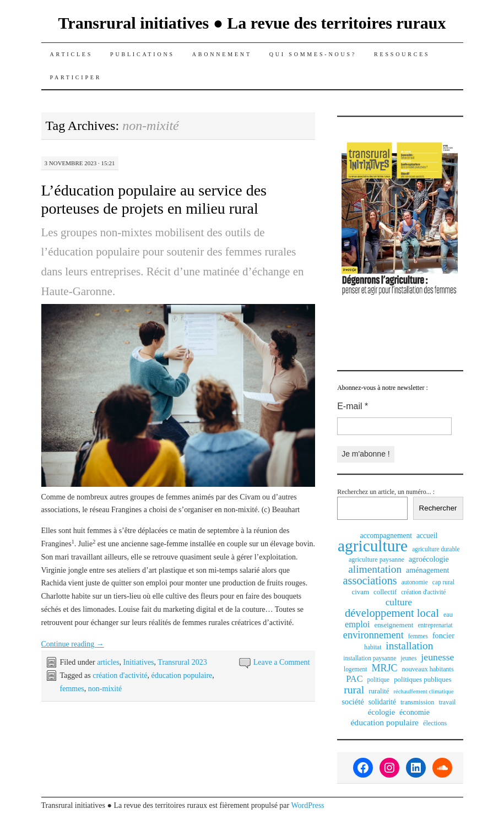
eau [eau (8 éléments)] (448, 615)
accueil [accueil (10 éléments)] (427, 536)
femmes (72, 689)
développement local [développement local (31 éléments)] (392, 613)
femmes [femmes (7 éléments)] (418, 636)
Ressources (402, 54)
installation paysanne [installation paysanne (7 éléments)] (370, 658)
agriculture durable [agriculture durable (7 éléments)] (436, 549)
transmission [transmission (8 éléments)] (417, 702)
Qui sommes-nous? (313, 54)
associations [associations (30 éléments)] (370, 580)
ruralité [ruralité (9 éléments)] (379, 691)
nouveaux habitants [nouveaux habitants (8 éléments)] (428, 669)
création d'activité (120, 675)
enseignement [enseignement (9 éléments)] (394, 625)
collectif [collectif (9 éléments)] (385, 592)
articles (72, 54)
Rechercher (438, 508)
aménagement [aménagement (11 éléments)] (427, 570)
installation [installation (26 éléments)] (409, 646)
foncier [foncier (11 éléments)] (443, 636)
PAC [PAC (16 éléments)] (354, 679)
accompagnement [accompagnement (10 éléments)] (386, 536)
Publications (142, 54)
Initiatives (139, 662)
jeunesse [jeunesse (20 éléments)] (437, 657)
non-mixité (105, 689)
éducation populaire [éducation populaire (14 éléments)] (384, 722)
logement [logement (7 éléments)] (355, 669)
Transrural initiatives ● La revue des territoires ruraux (252, 23)
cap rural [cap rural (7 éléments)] (443, 582)
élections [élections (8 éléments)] (435, 723)
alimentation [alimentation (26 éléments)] (375, 569)
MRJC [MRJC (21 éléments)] (384, 668)
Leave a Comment (282, 662)
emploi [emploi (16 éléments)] (357, 624)
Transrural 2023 (182, 662)
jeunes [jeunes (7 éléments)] (408, 658)
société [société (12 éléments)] (353, 702)
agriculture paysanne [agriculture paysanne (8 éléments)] (376, 560)
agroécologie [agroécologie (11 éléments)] (429, 559)
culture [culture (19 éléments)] (399, 602)
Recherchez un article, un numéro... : (386, 492)
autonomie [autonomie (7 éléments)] (415, 582)
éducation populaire (181, 675)
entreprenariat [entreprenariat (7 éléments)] (435, 625)
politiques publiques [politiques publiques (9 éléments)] (422, 679)
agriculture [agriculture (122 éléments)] (373, 546)
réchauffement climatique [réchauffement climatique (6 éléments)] (424, 691)
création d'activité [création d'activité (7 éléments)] (423, 592)
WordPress (307, 805)
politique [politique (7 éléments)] (379, 680)
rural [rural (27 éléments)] (354, 689)
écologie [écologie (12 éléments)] (381, 712)
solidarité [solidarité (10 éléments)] (382, 702)
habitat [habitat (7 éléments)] (373, 647)
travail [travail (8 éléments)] (447, 702)
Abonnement (222, 54)
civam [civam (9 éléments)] (360, 592)
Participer (76, 77)
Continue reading (73, 644)
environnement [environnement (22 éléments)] (373, 635)
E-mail (353, 406)
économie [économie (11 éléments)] (414, 712)
